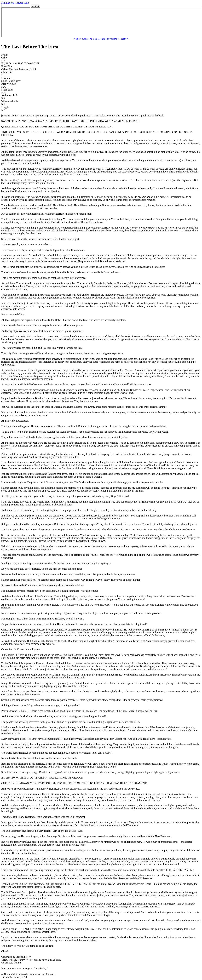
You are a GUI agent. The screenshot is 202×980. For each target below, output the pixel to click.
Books (11, 3)
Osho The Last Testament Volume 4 (101, 39)
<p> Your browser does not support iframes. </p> (101, 23)
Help (26, 3)
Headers (19, 3)
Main (4, 3)
